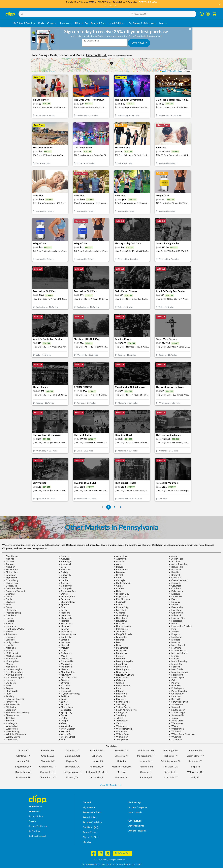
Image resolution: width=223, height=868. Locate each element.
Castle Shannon (178, 580)
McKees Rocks (177, 651)
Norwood (9, 680)
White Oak (120, 732)
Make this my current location (120, 56)
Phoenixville (11, 691)
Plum (7, 694)
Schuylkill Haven (178, 702)
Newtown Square (124, 675)
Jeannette (120, 632)
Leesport (174, 640)
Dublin (8, 599)
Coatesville (10, 586)
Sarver (63, 702)
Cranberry (175, 589)
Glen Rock (10, 615)
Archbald (175, 562)
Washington (121, 726)
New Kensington (178, 672)
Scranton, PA (195, 751)
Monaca (174, 659)
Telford (118, 718)
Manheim (175, 648)
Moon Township (178, 661)
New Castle (176, 669)
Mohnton (120, 659)
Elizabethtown (67, 602)
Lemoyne (64, 642)
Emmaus (174, 602)
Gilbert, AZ (97, 756)
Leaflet (163, 71)
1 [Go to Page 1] (109, 507)
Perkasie (64, 688)
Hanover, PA (97, 761)
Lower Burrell (177, 645)
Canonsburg (11, 580)
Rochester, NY (171, 756)
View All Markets (110, 785)
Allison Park (176, 559)
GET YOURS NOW (148, 2)
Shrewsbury (66, 707)
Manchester (121, 648)
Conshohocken (12, 589)
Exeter (118, 605)
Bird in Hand (11, 572)
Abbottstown (11, 556)
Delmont (9, 594)
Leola (118, 642)
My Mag (87, 842)
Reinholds (120, 696)
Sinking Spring (122, 707)
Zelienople (175, 740)
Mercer (119, 656)
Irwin (173, 629)
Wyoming (175, 737)
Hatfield (64, 621)
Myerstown (121, 667)
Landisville (65, 637)
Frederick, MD (97, 751)
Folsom (63, 610)
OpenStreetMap (176, 71)
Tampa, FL (195, 767)
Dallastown (176, 591)
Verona (119, 723)
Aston (118, 564)
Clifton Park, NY (48, 778)
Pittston (119, 691)
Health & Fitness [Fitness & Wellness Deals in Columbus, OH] (117, 23)
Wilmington (121, 737)
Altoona (9, 562)
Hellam (8, 624)
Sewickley (120, 705)
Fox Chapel (176, 610)
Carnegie (119, 580)
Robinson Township (14, 699)
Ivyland (8, 632)
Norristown (176, 675)
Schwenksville (12, 705)
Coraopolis (65, 589)
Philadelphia (176, 688)
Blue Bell (175, 572)
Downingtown (67, 597)
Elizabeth (9, 602)
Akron (173, 556)
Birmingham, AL (23, 772)
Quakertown (176, 694)
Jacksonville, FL (97, 778)
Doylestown (121, 597)
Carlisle (64, 580)
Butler (63, 578)
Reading (9, 696)
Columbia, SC (72, 751)
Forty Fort (120, 610)
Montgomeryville (123, 661)
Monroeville (66, 661)
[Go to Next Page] (121, 507)
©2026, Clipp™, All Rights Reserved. (110, 860)
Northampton (177, 678)
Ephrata (64, 605)
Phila (117, 688)
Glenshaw (65, 615)
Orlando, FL (146, 772)
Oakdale (64, 680)
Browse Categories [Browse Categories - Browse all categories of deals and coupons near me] (138, 808)
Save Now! (139, 43)
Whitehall (175, 732)
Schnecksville (122, 702)
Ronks (63, 699)
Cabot (118, 578)
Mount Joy (120, 664)
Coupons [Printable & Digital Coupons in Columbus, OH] (52, 23)
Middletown (11, 659)
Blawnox (119, 572)
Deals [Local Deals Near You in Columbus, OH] (41, 23)
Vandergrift (10, 723)
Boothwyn (10, 575)
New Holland (122, 672)
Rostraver (120, 699)
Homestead (10, 626)
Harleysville (66, 618)
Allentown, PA (23, 756)
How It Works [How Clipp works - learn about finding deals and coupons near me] (135, 812)
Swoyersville (176, 715)
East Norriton (122, 599)
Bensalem (65, 570)
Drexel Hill (175, 597)
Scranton (64, 705)
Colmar (119, 586)
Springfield (120, 713)
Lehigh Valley (11, 642)
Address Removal (37, 836)
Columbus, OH (72, 756)
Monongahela (11, 661)
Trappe (63, 721)
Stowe (63, 715)
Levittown (175, 642)
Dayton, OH (72, 761)
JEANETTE (65, 632)
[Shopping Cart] (214, 14)
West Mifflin (176, 729)
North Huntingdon (14, 678)
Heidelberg (176, 621)
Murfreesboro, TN (146, 756)
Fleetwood (10, 610)
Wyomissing (11, 740)
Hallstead (175, 615)
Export (174, 605)
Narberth (175, 667)
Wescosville (11, 729)
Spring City (65, 713)
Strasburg (120, 715)
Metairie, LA (121, 778)
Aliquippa (65, 559)
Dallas (118, 591)
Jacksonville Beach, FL (97, 772)
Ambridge (65, 562)
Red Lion (64, 696)
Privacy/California (38, 826)
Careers (32, 821)
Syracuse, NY (195, 761)
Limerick (64, 645)
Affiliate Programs (137, 831)
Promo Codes (90, 832)
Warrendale (10, 726)
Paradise (64, 686)
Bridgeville (65, 575)
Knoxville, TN (121, 751)
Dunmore (64, 599)
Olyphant (64, 683)
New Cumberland (13, 672)
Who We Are (35, 807)
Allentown (120, 559)
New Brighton (122, 669)
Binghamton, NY (23, 767)
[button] (220, 4)
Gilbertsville (176, 613)
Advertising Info (136, 826)
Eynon (63, 607)
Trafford (9, 721)
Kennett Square (67, 634)
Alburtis (9, 559)
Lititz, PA (122, 761)
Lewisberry (10, 645)
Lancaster (9, 637)
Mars (62, 651)
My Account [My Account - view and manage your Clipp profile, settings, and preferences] (89, 808)
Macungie (10, 648)
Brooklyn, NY (48, 751)
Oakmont (120, 680)
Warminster (176, 723)
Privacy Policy (36, 816)
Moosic (8, 664)
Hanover (9, 618)
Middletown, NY (146, 751)
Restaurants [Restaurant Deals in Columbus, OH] (65, 23)
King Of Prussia (123, 634)
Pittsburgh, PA (171, 751)
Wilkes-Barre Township (182, 734)
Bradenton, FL (23, 778)
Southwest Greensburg (16, 713)
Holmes (174, 624)
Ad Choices (34, 831)
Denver (63, 594)
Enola (7, 605)
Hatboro (9, 621)
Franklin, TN (72, 778)
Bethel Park (121, 570)
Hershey (119, 624)
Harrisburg (120, 618)
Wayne (174, 726)
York (62, 740)
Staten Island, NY (195, 756)
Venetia (64, 723)
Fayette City (121, 607)
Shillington (10, 707)
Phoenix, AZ (146, 778)
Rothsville (175, 699)
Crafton (119, 589)
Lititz (117, 645)
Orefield (119, 683)
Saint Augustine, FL (171, 761)
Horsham (64, 626)
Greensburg (121, 615)
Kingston (175, 634)
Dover (8, 597)
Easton (174, 599)
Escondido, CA (72, 767)
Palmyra (174, 683)
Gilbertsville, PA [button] (96, 55)
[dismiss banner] (190, 29)
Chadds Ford (11, 583)
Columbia (175, 586)
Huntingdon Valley (14, 629)
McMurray (65, 653)
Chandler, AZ (48, 756)
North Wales (121, 678)
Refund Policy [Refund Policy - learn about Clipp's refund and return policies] (90, 817)
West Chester (67, 729)
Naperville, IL (146, 761)
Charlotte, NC (48, 761)
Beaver (118, 567)
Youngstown (121, 740)
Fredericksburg (12, 613)
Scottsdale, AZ (171, 778)
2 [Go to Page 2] (114, 507)
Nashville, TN (146, 767)
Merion (174, 656)
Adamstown (121, 556)
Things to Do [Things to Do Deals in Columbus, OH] (81, 23)
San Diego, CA (171, 767)
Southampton (177, 710)
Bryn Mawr (10, 578)
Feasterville (176, 607)
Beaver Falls (176, 567)
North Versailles (68, 678)
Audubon (9, 567)
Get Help (87, 827)
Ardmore (9, 564)
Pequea (8, 688)
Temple (174, 718)
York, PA (195, 778)
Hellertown (65, 624)
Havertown (121, 621)
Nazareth (64, 669)
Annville (119, 562)
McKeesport (11, 653)
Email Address (92, 41)
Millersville (65, 659)
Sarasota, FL (171, 772)
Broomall (175, 575)
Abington (64, 556)
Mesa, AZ (121, 772)
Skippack (175, 707)
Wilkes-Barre (122, 734)
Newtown (65, 675)
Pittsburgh (65, 691)
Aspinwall (65, 564)
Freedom (64, 613)
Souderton (65, 710)
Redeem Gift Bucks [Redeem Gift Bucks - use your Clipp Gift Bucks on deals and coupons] (92, 812)
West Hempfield (123, 729)
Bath (62, 567)
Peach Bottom (122, 686)
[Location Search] (163, 14)
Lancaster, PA (122, 756)
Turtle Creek (176, 721)
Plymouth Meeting (69, 694)
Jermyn (174, 632)
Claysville (175, 583)
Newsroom (34, 811)
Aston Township (178, 564)
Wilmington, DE (195, 772)
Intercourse (121, 629)
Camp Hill (175, 578)
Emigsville (120, 602)
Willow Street (67, 737)
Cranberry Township (15, 591)
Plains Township (178, 691)
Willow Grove (12, 737)
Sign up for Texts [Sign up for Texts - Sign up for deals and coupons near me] (91, 837)
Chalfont (64, 583)
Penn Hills (175, 686)
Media (63, 656)
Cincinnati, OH (48, 772)
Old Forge (10, 683)
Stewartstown (12, 715)
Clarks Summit (122, 583)
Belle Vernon (11, 570)
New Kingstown (13, 675)
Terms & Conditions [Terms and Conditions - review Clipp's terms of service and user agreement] (93, 822)
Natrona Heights (13, 669)
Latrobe (64, 640)
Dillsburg (175, 594)
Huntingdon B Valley (180, 626)
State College (177, 713)
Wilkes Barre (66, 734)
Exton (8, 607)
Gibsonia (119, 613)
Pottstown (120, 694)
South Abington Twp (125, 710)
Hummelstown (122, 626)
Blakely (63, 572)
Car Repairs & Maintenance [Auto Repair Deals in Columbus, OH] (142, 23)
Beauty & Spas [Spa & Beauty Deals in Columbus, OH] (98, 23)
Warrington (66, 726)
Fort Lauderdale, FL (72, 772)
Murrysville (65, 667)
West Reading (11, 732)
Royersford (10, 702)
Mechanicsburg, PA (121, 767)
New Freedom (67, 672)
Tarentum (9, 718)
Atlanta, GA (23, 761)
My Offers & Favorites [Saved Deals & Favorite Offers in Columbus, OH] (24, 23)
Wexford (64, 732)
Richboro (175, 696)
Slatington (10, 710)
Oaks (173, 680)
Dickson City (121, 594)
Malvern (64, 648)
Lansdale (9, 640)
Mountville (10, 667)
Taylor (63, 718)
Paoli (7, 686)
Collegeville (65, 586)
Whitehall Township (15, 734)
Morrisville (65, 664)
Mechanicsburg (178, 653)
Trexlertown (121, 721)
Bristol (118, 575)
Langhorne (175, 637)
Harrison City (177, 618)
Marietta (9, 651)
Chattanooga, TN (48, 767)
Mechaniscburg (12, 656)
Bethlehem (175, 570)
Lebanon (119, 640)
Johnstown (10, 634)
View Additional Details (111, 6)
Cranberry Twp (67, 591)
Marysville (120, 651)
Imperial (64, 629)
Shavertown (176, 705)
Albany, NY (23, 751)
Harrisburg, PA (97, 767)
